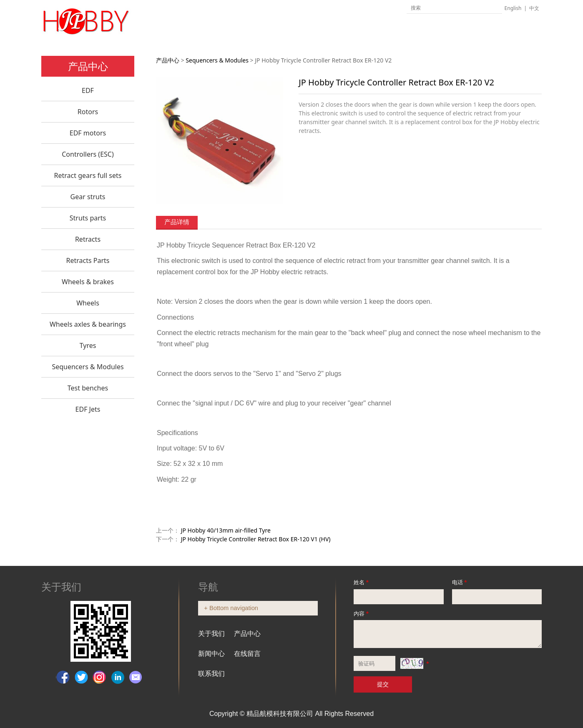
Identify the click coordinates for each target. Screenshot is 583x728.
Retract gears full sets (88, 175)
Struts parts (88, 218)
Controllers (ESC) (88, 154)
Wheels (88, 303)
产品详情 (177, 222)
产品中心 (168, 60)
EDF (88, 90)
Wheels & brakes (88, 282)
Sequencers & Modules (88, 367)
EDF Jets (88, 409)
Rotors (88, 112)
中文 (534, 8)
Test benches (88, 388)
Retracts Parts (88, 260)
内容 (362, 613)
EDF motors (88, 133)
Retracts (88, 239)
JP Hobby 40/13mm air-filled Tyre (226, 530)
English (513, 8)
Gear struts (88, 197)
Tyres (88, 345)
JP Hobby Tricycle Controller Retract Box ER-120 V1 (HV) (256, 539)
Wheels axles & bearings (88, 324)
